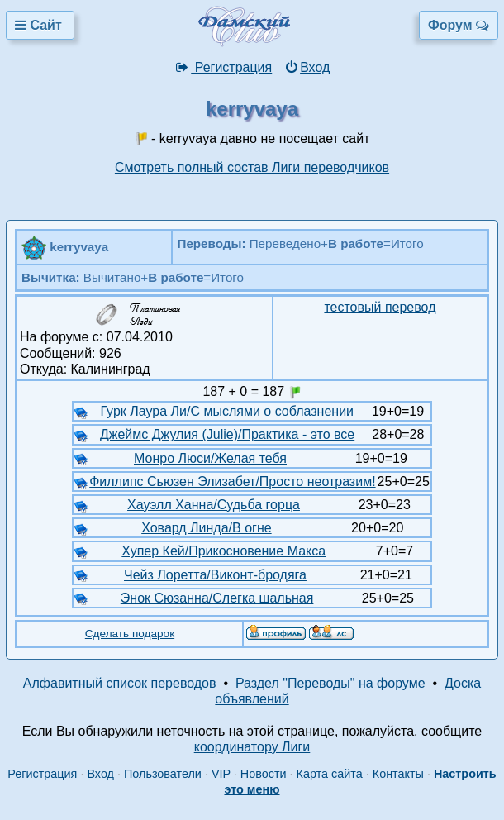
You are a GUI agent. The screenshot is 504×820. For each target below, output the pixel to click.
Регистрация (223, 67)
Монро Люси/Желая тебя (210, 458)
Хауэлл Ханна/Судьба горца (214, 505)
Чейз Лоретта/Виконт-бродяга (215, 575)
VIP (221, 774)
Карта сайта (330, 774)
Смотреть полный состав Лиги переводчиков (252, 167)
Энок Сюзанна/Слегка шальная (217, 598)
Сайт (40, 25)
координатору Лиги (252, 747)
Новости (264, 774)
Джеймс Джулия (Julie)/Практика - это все (227, 434)
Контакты (398, 774)
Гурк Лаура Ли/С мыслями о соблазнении (228, 411)
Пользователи (163, 774)
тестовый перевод (380, 307)
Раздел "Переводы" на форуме (330, 683)
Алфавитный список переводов (120, 683)
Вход (307, 67)
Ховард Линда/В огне (206, 528)
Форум (459, 25)
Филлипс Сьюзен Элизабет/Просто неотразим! (232, 482)
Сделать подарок (130, 634)
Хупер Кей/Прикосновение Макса (223, 551)
